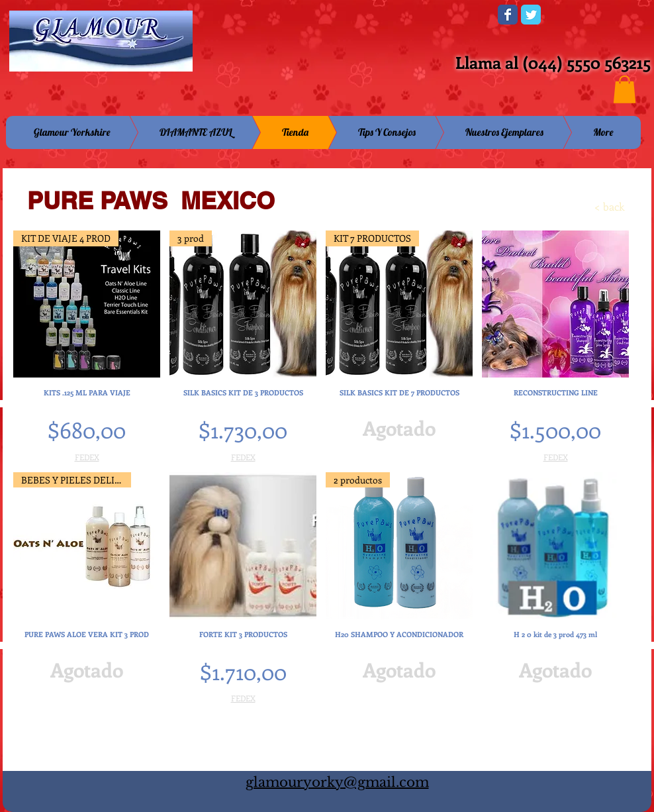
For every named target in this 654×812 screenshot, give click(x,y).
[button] (625, 89)
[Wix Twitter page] (531, 15)
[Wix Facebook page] (508, 15)
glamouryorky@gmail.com (337, 782)
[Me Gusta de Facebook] (406, 19)
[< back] (587, 207)
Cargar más (321, 739)
